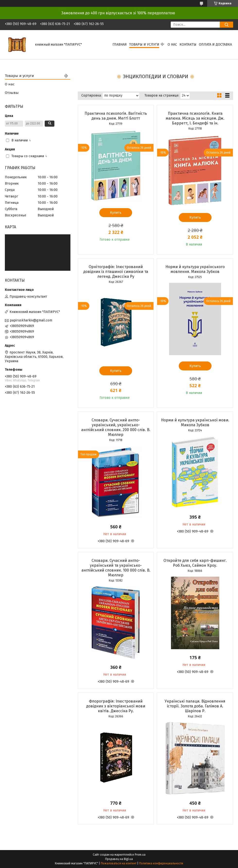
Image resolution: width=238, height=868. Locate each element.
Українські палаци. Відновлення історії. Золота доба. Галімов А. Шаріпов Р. (195, 706)
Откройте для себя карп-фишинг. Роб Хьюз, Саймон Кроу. (195, 563)
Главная (120, 45)
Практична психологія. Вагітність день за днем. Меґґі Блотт (116, 116)
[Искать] (226, 25)
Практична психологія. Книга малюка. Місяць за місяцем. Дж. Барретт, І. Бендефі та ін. (195, 118)
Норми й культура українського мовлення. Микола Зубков (195, 269)
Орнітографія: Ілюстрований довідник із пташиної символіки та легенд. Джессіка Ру (116, 272)
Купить (116, 213)
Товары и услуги (144, 45)
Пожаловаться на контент (119, 863)
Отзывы (12, 93)
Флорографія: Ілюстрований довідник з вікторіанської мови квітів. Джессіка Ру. (116, 706)
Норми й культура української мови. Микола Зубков (195, 422)
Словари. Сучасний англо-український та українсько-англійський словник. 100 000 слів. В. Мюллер (116, 568)
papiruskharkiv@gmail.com (31, 320)
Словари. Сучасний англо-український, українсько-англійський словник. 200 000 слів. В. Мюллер (116, 427)
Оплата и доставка (215, 45)
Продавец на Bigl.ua (119, 859)
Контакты (188, 45)
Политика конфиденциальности (161, 863)
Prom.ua (140, 855)
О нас (172, 45)
